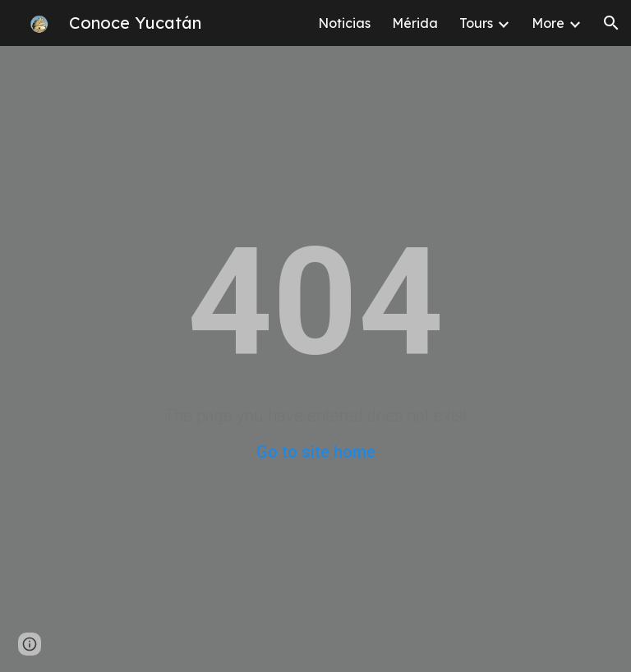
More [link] (548, 23)
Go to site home (316, 452)
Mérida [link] (415, 23)
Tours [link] (476, 23)
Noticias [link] (344, 23)
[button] (611, 23)
